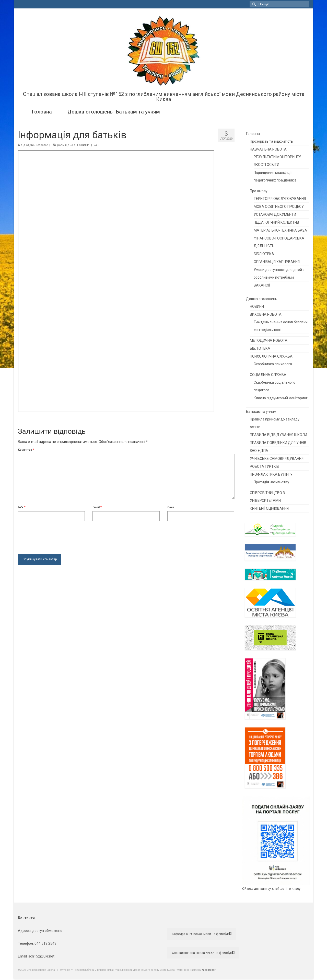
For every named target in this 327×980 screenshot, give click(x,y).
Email (97, 507)
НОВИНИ (83, 145)
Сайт (171, 507)
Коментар (26, 450)
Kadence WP (209, 970)
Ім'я (22, 507)
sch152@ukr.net (41, 956)
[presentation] (57, 536)
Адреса (24, 931)
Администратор (37, 145)
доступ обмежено (47, 931)
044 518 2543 (45, 943)
